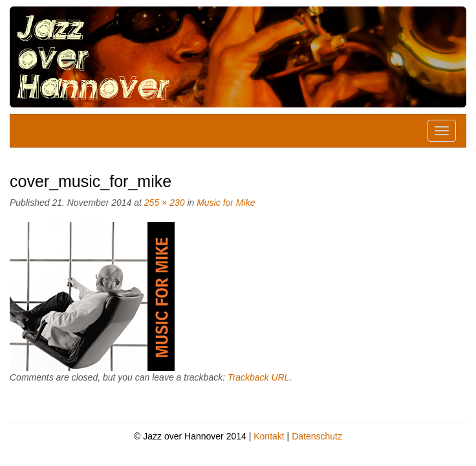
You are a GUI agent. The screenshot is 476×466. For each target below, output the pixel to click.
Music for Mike (226, 203)
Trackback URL (258, 377)
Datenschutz (317, 436)
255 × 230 (165, 203)
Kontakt (269, 436)
